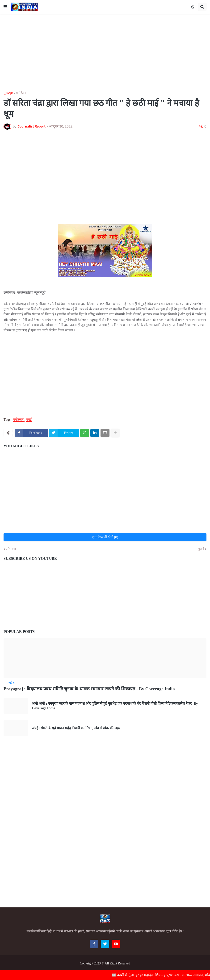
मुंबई (29, 420)
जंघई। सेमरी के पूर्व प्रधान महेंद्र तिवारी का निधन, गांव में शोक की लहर (76, 728)
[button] (5, 7)
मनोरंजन (21, 93)
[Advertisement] (105, 53)
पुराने (201, 549)
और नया (11, 549)
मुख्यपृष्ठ (8, 93)
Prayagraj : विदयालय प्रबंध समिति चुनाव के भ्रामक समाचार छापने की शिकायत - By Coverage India (89, 689)
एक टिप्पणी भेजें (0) (105, 537)
